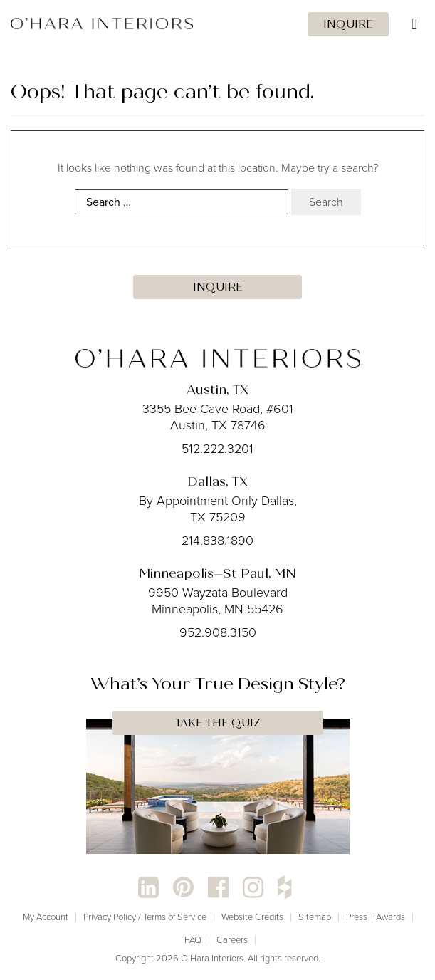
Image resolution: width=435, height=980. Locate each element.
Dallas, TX (217, 481)
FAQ (193, 940)
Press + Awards (376, 917)
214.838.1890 (217, 541)
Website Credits (252, 917)
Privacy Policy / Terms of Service (145, 917)
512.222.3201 (217, 449)
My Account (46, 917)
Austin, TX (217, 390)
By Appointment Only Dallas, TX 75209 (218, 509)
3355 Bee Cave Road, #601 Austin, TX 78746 (218, 417)
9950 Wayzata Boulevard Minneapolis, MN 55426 (218, 601)
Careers (232, 940)
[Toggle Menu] (217, 24)
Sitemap (315, 917)
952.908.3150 (218, 632)
